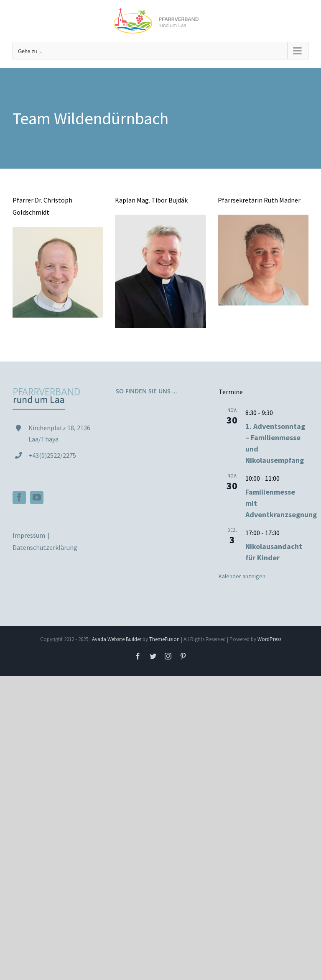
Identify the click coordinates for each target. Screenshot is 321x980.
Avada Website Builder (117, 639)
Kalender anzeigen (242, 576)
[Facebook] (19, 498)
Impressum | (32, 535)
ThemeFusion (164, 639)
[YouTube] (37, 498)
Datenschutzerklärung (45, 547)
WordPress (269, 639)
